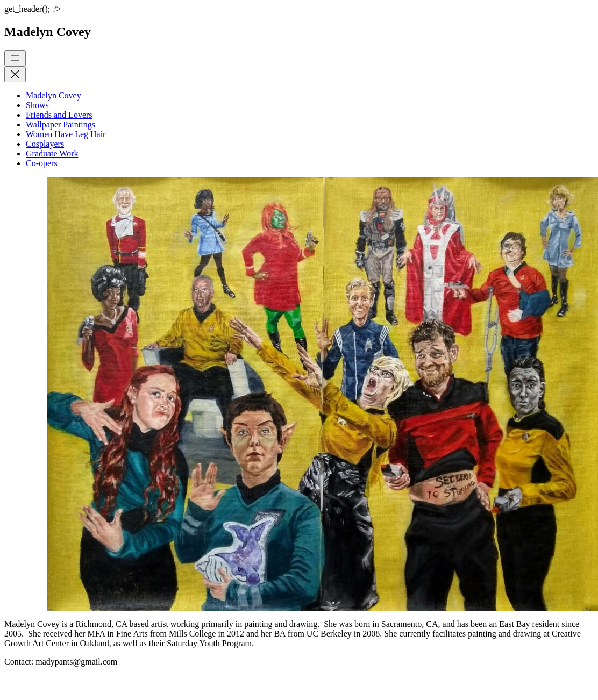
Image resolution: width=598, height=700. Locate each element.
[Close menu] (15, 74)
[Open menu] (15, 58)
